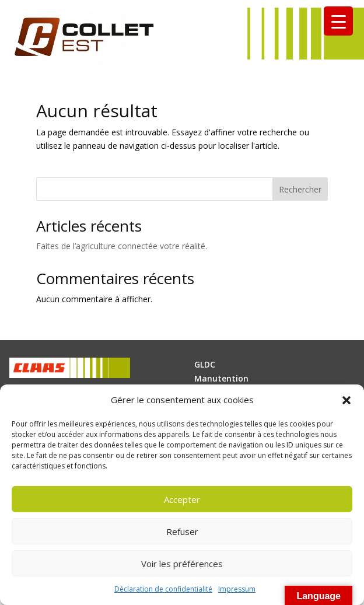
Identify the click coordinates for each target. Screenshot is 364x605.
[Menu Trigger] (338, 21)
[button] (346, 400)
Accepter (182, 499)
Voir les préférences (182, 564)
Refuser (182, 531)
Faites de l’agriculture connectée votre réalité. (122, 246)
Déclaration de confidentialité (163, 589)
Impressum (237, 589)
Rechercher (300, 189)
